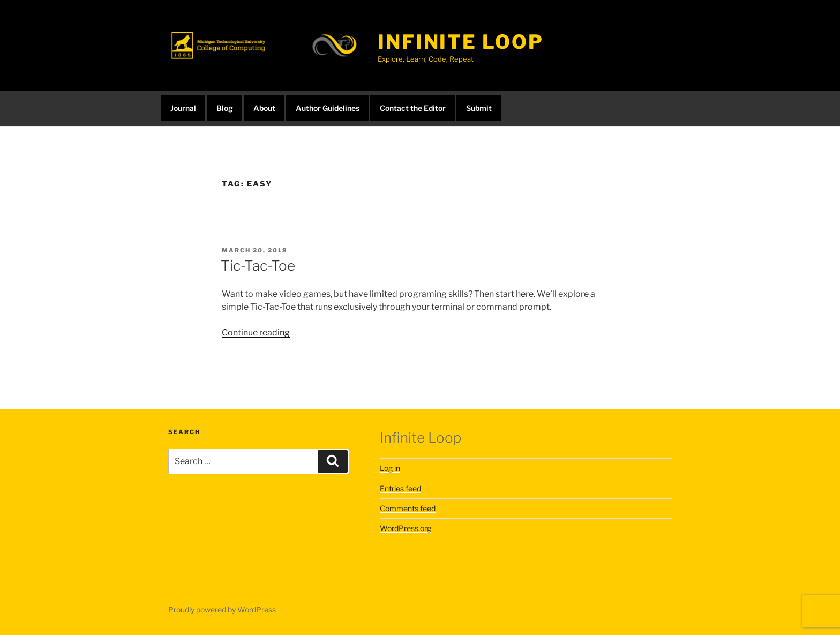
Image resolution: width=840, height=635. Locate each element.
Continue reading (256, 333)
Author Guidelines (328, 108)
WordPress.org (406, 528)
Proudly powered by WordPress (222, 610)
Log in (390, 468)
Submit (479, 108)
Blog (225, 108)
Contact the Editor (413, 108)
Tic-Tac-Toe (258, 266)
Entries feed (400, 488)
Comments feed (408, 508)
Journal (183, 108)
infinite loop (460, 42)
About (264, 108)
